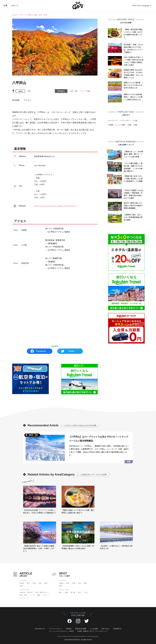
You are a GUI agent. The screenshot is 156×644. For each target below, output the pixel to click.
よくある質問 (94, 629)
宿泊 (79, 592)
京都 (34, 583)
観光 (60, 592)
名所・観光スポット (42, 592)
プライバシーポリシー (56, 629)
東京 (28, 583)
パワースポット (126, 121)
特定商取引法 (117, 629)
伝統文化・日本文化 (26, 592)
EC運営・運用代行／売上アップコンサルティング (92, 631)
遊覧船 (111, 125)
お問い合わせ (106, 629)
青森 (30, 15)
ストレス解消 (121, 125)
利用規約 (69, 629)
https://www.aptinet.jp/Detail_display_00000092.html (55, 206)
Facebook (41, 351)
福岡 (46, 583)
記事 (6, 5)
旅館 (130, 125)
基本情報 (16, 100)
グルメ (45, 595)
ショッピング (24, 598)
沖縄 (21, 586)
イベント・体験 (35, 595)
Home (14, 15)
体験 (66, 592)
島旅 (136, 125)
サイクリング (113, 121)
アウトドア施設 (85, 91)
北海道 (22, 583)
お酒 (136, 121)
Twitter (71, 351)
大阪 (40, 583)
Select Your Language (141, 5)
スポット (15, 5)
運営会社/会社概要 (81, 629)
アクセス (27, 100)
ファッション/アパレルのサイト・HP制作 (61, 631)
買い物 (73, 592)
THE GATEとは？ (40, 629)
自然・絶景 (74, 91)
